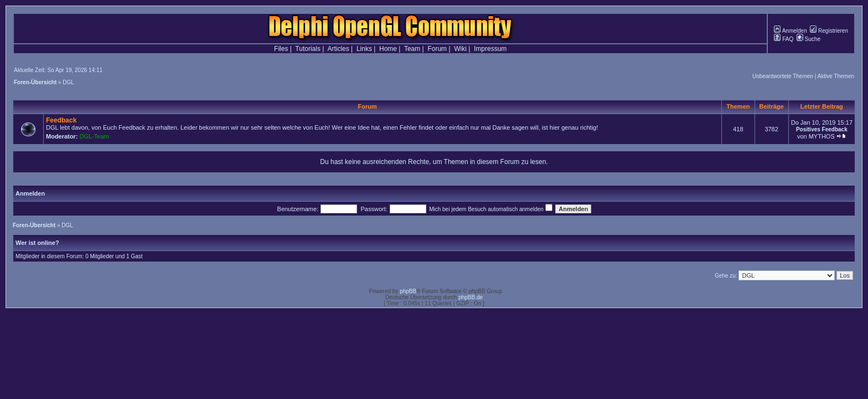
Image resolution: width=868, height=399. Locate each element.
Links (364, 49)
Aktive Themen (836, 76)
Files (281, 49)
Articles (338, 49)
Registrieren (829, 31)
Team (412, 49)
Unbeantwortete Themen (783, 76)
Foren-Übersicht (35, 82)
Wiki (460, 49)
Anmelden (790, 31)
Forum (437, 49)
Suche (808, 39)
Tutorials (308, 49)
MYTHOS (822, 136)
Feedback (61, 120)
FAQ (784, 39)
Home (388, 49)
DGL (68, 82)
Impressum (490, 49)
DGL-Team (94, 136)
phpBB (408, 291)
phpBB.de (471, 297)
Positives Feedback (822, 129)
